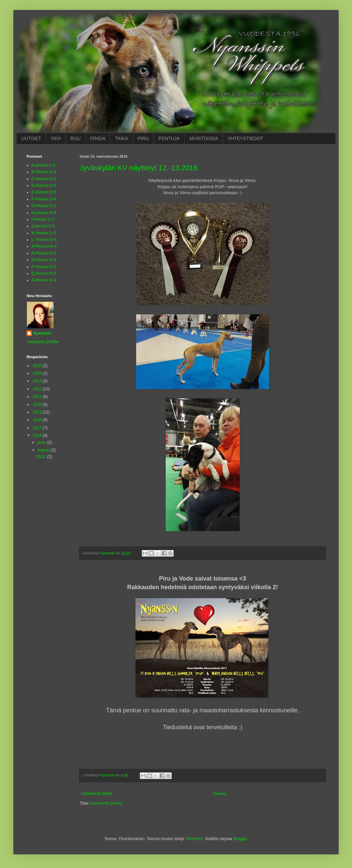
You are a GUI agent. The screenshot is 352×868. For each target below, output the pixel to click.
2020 (38, 405)
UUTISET (31, 138)
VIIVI (56, 138)
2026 (38, 366)
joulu (42, 442)
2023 (38, 381)
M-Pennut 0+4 (44, 246)
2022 (38, 389)
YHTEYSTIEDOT (245, 138)
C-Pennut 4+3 (44, 179)
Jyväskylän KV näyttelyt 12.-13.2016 (139, 168)
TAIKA (121, 138)
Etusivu (220, 794)
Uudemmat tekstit (97, 794)
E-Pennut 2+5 (44, 192)
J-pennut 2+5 (43, 226)
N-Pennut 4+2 (44, 253)
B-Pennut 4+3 (44, 172)
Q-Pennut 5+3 (44, 274)
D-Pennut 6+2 (44, 186)
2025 (38, 373)
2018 (38, 420)
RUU (75, 138)
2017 (38, 428)
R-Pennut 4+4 (44, 280)
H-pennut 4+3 (44, 213)
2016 (38, 435)
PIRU (143, 138)
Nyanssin (42, 333)
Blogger (240, 839)
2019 (38, 412)
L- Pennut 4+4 (44, 240)
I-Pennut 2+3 (43, 219)
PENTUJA (169, 138)
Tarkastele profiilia (43, 342)
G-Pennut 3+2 (44, 206)
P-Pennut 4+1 (44, 267)
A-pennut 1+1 (44, 165)
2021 (38, 397)
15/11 (42, 457)
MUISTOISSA (204, 138)
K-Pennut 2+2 (44, 233)
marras (44, 450)
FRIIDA (98, 138)
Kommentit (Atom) (106, 803)
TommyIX (194, 839)
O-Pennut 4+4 (44, 260)
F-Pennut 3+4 (44, 199)
